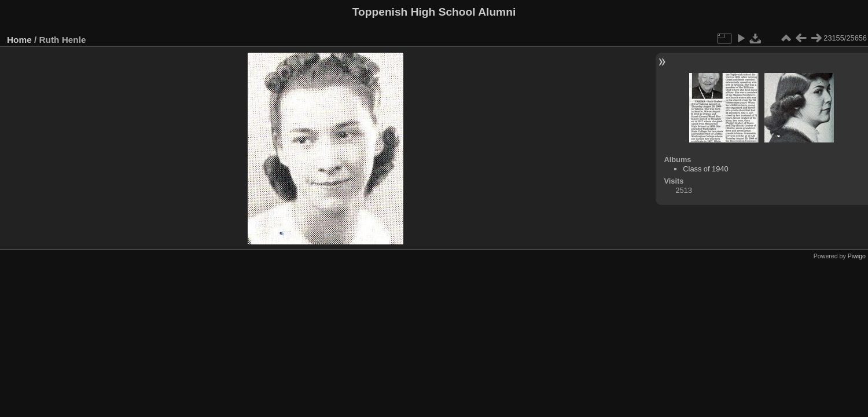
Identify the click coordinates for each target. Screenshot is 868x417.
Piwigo (857, 256)
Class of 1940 (705, 169)
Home (19, 40)
